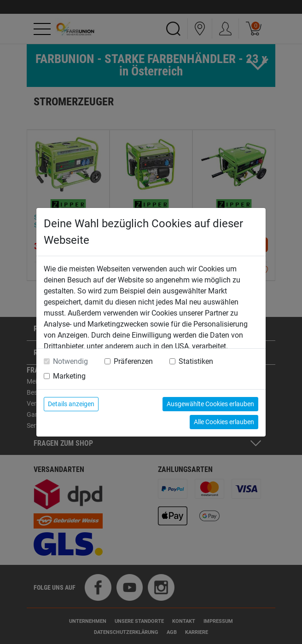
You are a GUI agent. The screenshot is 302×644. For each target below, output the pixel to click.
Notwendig (70, 361)
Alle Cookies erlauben (224, 422)
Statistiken (196, 361)
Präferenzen (133, 361)
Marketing (69, 376)
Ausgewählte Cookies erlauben (210, 404)
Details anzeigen (71, 404)
